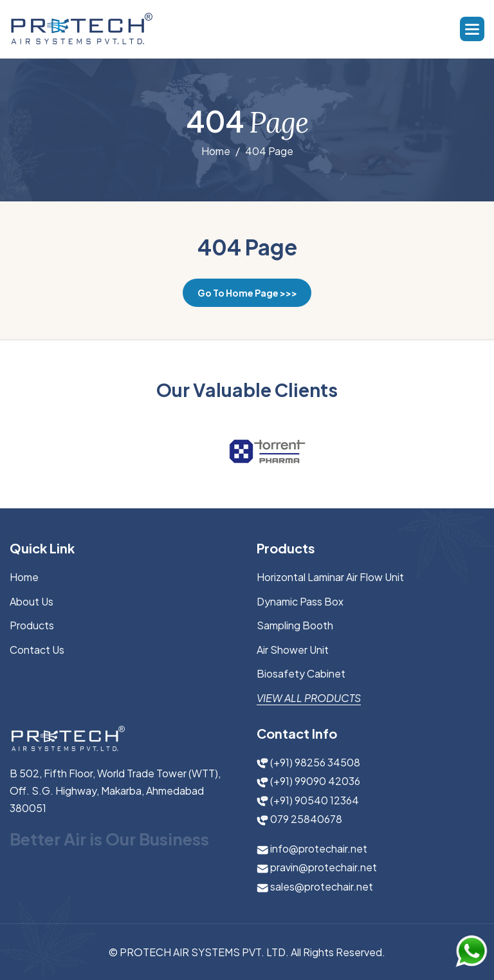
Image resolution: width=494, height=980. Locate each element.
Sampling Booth (295, 625)
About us (32, 601)
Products (32, 625)
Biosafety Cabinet (301, 673)
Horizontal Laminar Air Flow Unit (330, 577)
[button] (472, 29)
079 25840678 (299, 819)
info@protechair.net (312, 848)
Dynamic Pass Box (300, 601)
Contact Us (37, 650)
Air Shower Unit (293, 650)
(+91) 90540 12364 (308, 800)
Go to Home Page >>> (247, 293)
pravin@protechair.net (317, 867)
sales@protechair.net (315, 886)
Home (216, 152)
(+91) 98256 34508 (308, 762)
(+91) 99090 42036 (308, 781)
